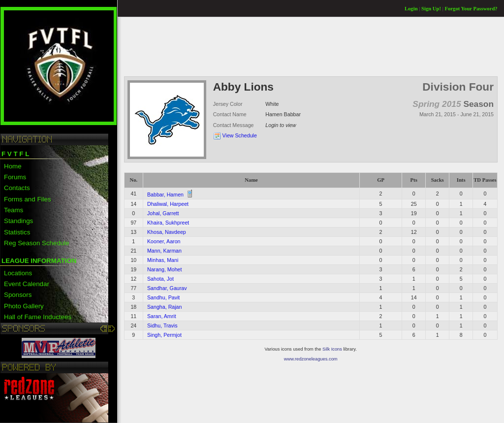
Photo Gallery (24, 306)
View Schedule (240, 135)
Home (13, 166)
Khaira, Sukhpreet (168, 223)
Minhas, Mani (163, 260)
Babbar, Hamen (165, 195)
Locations (18, 273)
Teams (14, 210)
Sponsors (18, 295)
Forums (15, 177)
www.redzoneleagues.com (311, 359)
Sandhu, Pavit (163, 297)
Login (411, 9)
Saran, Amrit (162, 316)
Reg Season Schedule (37, 243)
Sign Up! (431, 9)
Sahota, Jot (160, 279)
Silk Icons (332, 349)
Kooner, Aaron (164, 241)
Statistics (17, 232)
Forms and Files (28, 199)
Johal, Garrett (163, 213)
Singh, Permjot (164, 335)
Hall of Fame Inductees (38, 317)
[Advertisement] (303, 46)
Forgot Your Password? (471, 9)
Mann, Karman (164, 251)
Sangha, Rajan (165, 307)
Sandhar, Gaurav (167, 288)
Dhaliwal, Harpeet (168, 204)
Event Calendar (27, 284)
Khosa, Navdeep (167, 232)
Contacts (17, 188)
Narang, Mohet (165, 269)
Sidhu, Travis (162, 325)
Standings (18, 221)
